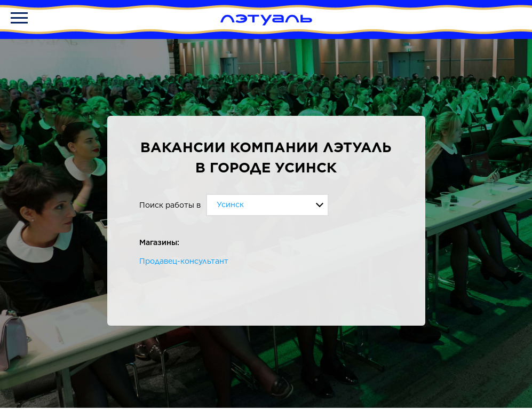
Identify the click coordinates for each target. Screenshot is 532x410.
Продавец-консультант (184, 261)
